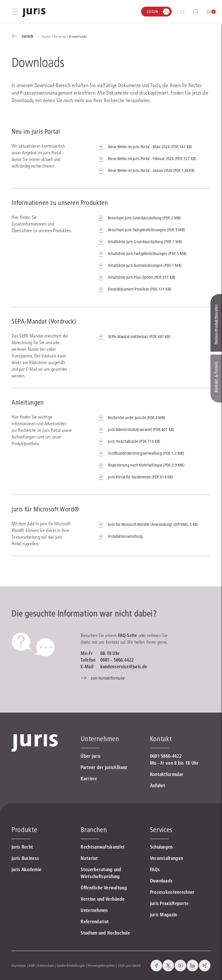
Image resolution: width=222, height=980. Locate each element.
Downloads (161, 881)
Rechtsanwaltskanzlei (102, 847)
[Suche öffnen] (184, 12)
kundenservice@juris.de (124, 667)
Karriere (89, 779)
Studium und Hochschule (105, 933)
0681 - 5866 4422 (117, 660)
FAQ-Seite (127, 635)
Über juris (91, 756)
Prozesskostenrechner (172, 892)
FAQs (155, 869)
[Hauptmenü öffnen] (14, 12)
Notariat (89, 858)
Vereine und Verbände (103, 899)
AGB (32, 965)
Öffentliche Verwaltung (104, 888)
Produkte (24, 830)
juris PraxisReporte (169, 903)
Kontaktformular (167, 774)
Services (161, 830)
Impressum (19, 965)
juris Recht (22, 847)
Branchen (94, 830)
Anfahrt (158, 786)
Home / (48, 36)
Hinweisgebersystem (101, 965)
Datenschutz (46, 965)
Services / (61, 36)
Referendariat (95, 922)
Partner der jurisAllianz (104, 767)
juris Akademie (26, 869)
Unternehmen (94, 910)
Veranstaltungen (167, 858)
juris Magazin (164, 915)
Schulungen (161, 847)
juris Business (25, 858)
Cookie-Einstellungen (71, 965)
